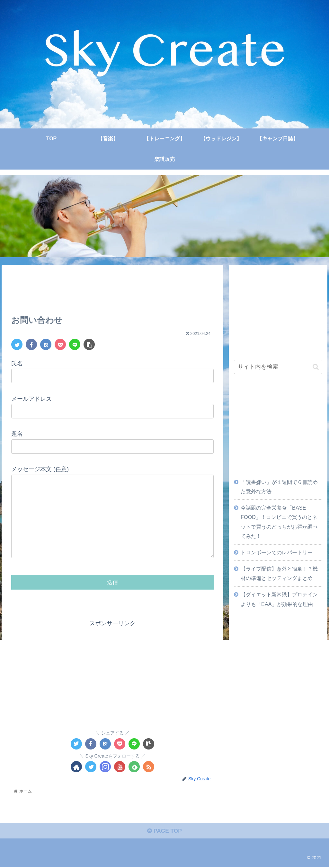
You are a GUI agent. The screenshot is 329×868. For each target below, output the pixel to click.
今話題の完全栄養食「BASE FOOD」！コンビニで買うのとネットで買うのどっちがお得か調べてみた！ (279, 522)
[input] (278, 367)
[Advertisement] (112, 288)
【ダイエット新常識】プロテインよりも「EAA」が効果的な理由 (279, 599)
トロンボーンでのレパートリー (277, 552)
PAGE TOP (164, 832)
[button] (316, 367)
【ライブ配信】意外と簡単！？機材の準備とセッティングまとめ (279, 573)
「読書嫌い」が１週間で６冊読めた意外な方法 (279, 487)
